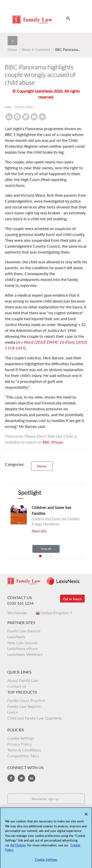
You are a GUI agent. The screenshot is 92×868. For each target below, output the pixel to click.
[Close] (86, 817)
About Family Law (23, 680)
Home (12, 50)
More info (39, 531)
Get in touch (72, 599)
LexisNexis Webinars (25, 654)
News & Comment (36, 50)
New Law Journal (22, 643)
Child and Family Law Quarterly (34, 718)
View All (46, 549)
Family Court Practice (26, 700)
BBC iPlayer (53, 442)
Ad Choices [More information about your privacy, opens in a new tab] (18, 848)
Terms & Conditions (24, 750)
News (42, 466)
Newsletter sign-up (45, 799)
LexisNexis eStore (22, 648)
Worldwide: (19, 613)
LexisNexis (16, 637)
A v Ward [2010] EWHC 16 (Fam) (46, 342)
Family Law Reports (24, 706)
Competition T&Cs (23, 756)
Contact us (17, 686)
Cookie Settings (21, 738)
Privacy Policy (20, 744)
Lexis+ (13, 712)
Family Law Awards (24, 631)
